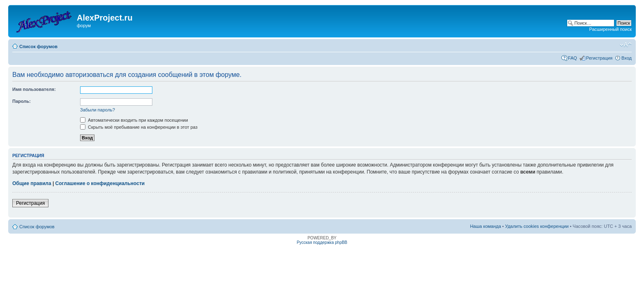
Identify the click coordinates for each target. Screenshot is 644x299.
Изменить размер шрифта (626, 45)
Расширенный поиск (610, 29)
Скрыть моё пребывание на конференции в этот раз (139, 127)
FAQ (573, 58)
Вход (627, 58)
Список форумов (38, 46)
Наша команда (485, 226)
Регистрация (599, 58)
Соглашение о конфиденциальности (100, 183)
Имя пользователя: (34, 89)
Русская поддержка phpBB (322, 242)
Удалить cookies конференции (537, 226)
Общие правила (32, 183)
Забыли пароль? (98, 110)
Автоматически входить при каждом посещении (134, 120)
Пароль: (22, 101)
